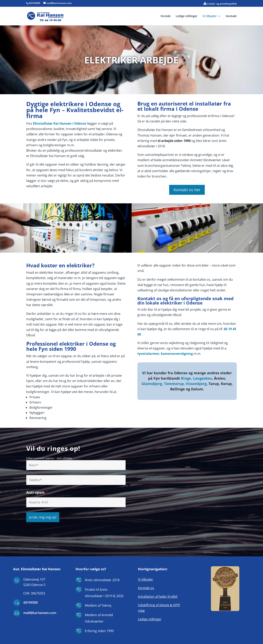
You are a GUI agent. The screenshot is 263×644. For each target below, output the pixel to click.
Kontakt (231, 16)
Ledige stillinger (187, 16)
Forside (166, 16)
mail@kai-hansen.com (40, 613)
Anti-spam (37, 492)
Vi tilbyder (210, 16)
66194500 (35, 3)
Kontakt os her (187, 190)
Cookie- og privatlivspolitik (220, 4)
